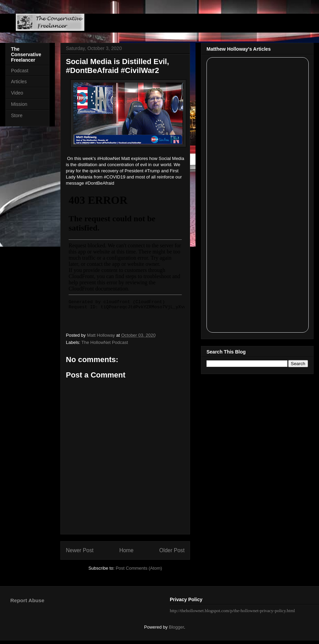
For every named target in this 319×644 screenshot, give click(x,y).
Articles (19, 82)
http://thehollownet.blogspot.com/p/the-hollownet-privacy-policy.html (232, 611)
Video (17, 93)
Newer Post (80, 550)
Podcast (20, 71)
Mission (19, 104)
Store (17, 115)
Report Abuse (27, 600)
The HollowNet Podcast (105, 342)
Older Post (172, 550)
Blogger (176, 627)
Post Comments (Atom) (139, 568)
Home (127, 550)
